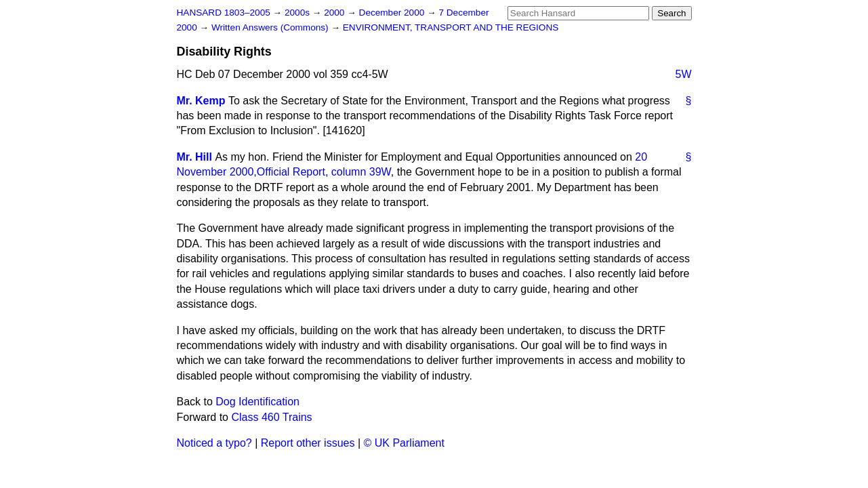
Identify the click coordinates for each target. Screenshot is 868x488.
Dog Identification (257, 402)
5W (684, 74)
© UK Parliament (404, 443)
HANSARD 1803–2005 (224, 13)
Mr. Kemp (201, 101)
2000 (335, 13)
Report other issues (308, 443)
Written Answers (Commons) (271, 27)
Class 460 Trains (271, 417)
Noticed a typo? (214, 443)
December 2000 (393, 13)
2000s (298, 13)
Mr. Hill (194, 157)
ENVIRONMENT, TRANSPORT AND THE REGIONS (451, 27)
